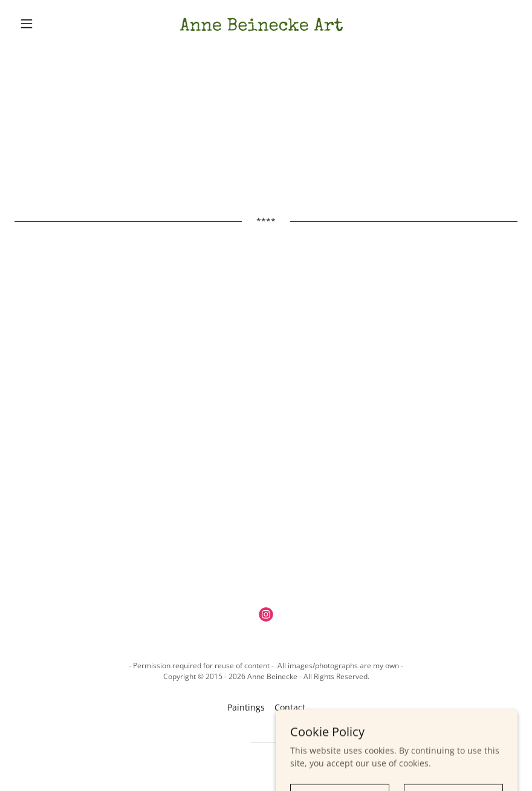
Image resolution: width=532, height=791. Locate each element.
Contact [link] (290, 707)
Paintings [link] (246, 707)
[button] (52, 24)
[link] (266, 24)
